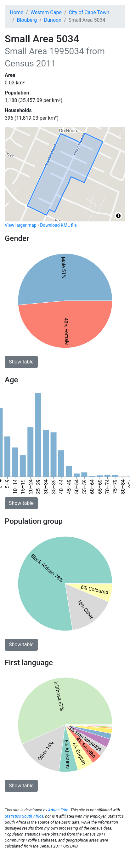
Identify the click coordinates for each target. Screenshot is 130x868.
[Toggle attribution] (118, 216)
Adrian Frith (58, 810)
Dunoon (53, 20)
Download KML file (58, 225)
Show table (21, 362)
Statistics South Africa (24, 816)
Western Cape (46, 12)
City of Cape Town (89, 12)
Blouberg (27, 20)
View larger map (21, 225)
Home (17, 12)
